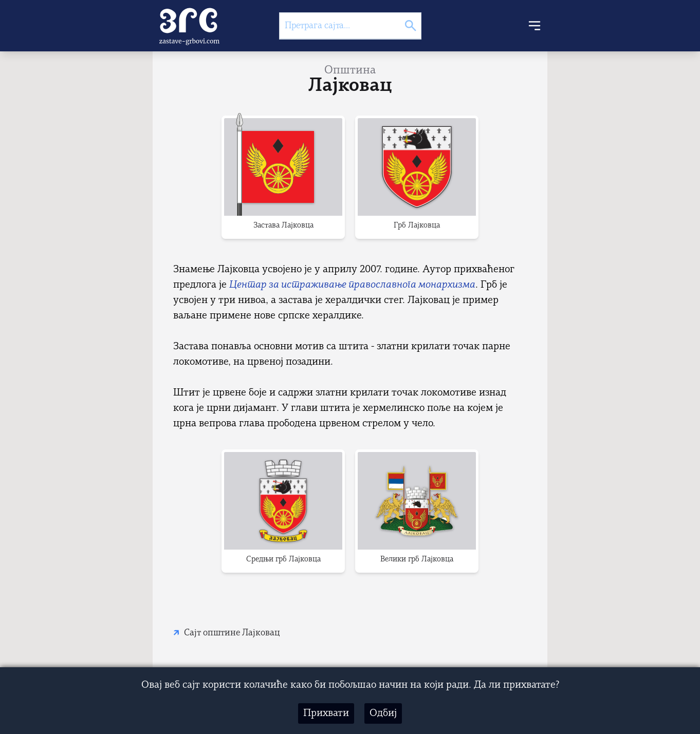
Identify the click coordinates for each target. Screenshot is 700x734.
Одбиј (383, 713)
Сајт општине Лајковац (232, 633)
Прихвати (326, 713)
